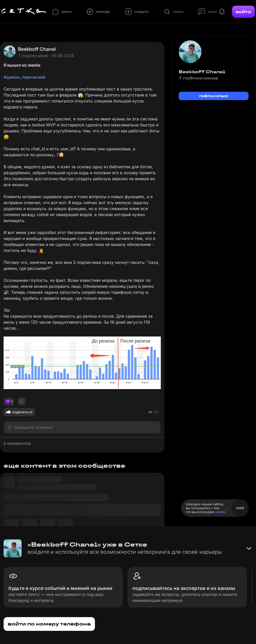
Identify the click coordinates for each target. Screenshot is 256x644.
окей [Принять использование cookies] (240, 508)
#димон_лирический (24, 77)
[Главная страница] (24, 12)
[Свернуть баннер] (249, 548)
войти (243, 12)
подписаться (214, 96)
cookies (220, 512)
